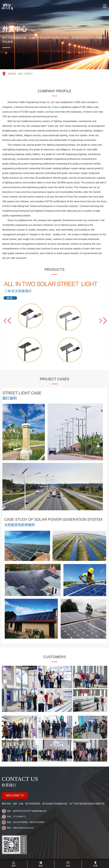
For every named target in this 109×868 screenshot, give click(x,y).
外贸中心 (29, 74)
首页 (20, 74)
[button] (102, 321)
